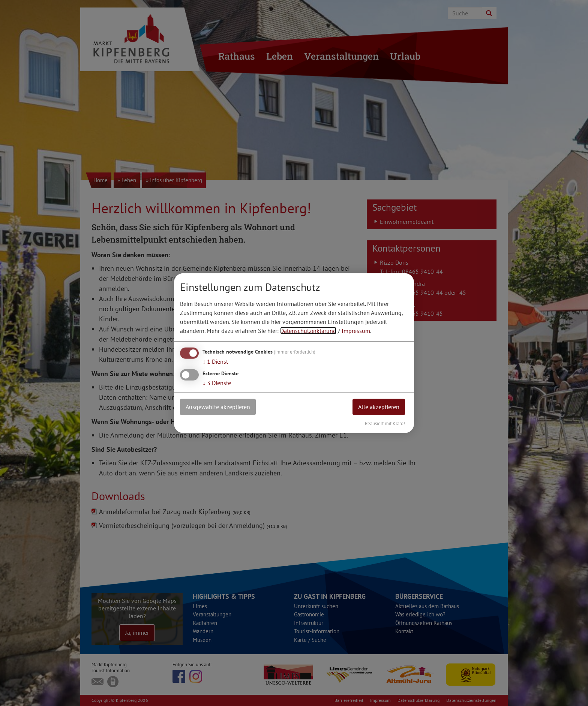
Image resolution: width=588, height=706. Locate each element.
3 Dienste (217, 383)
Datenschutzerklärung (308, 331)
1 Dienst (215, 361)
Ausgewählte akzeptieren (218, 407)
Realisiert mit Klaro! (385, 423)
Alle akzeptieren (379, 407)
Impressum (356, 331)
